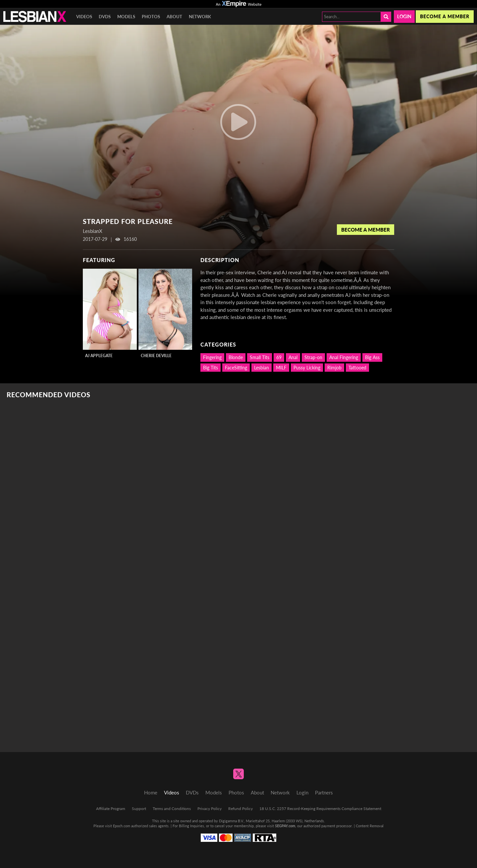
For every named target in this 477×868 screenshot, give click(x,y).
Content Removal (370, 826)
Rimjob (334, 368)
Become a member (445, 16)
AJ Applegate (99, 356)
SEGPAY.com (285, 826)
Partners (324, 792)
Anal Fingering (344, 357)
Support (139, 809)
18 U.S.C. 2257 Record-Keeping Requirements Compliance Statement (320, 809)
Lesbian (262, 368)
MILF (281, 368)
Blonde (236, 357)
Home (151, 792)
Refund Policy (240, 809)
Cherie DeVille (156, 356)
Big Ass (372, 357)
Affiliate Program (111, 809)
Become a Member (366, 230)
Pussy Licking (307, 368)
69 (279, 357)
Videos (84, 17)
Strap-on (313, 357)
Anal (293, 357)
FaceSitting (236, 368)
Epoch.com (122, 826)
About (174, 17)
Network (200, 17)
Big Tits (211, 368)
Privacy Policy (210, 809)
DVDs (105, 17)
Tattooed (357, 368)
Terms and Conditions (172, 809)
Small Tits (260, 357)
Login (404, 16)
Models (126, 17)
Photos (151, 17)
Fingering (212, 357)
